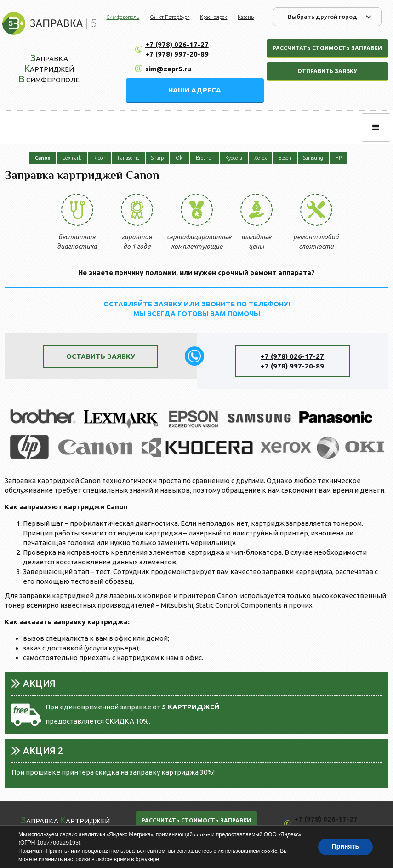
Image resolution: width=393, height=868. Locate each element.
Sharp (157, 158)
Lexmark (72, 158)
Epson (285, 158)
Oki (180, 158)
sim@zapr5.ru (168, 69)
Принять (345, 847)
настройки (77, 859)
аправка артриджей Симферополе (49, 68)
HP (338, 158)
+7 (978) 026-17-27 (177, 44)
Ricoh (100, 158)
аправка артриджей (65, 820)
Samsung (313, 158)
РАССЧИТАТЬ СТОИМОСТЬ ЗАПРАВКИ (196, 820)
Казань (246, 17)
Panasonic (128, 158)
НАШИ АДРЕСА (195, 90)
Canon (43, 158)
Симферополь (123, 17)
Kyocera (234, 158)
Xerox (260, 158)
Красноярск (214, 17)
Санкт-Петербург (170, 17)
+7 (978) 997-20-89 (177, 54)
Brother (205, 158)
